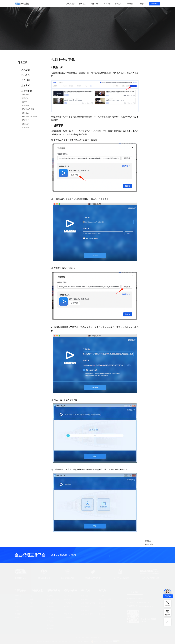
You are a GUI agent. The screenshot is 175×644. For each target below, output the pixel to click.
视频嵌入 (26, 113)
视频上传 (149, 541)
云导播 (17, 607)
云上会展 (50, 629)
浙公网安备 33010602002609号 (103, 641)
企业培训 (50, 614)
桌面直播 (67, 596)
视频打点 (26, 124)
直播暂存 (26, 106)
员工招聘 (50, 621)
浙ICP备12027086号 (65, 641)
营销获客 (50, 603)
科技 (31, 596)
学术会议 (50, 625)
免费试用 (155, 4)
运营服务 (18, 603)
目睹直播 (18, 596)
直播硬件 (18, 618)
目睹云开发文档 (87, 614)
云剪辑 (17, 610)
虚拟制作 (18, 614)
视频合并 (26, 120)
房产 (31, 614)
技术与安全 (68, 614)
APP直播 (67, 599)
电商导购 (50, 607)
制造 (31, 607)
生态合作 (102, 607)
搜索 (117, 30)
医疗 (31, 603)
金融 (31, 599)
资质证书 (102, 603)
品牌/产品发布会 (53, 599)
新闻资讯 (102, 610)
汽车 (31, 610)
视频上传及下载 (28, 109)
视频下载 (149, 544)
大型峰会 (50, 596)
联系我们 (102, 618)
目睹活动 (18, 599)
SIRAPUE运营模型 (106, 599)
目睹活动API (86, 607)
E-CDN (67, 610)
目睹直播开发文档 (88, 603)
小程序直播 (68, 603)
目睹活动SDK (86, 610)
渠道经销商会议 (53, 610)
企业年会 (50, 618)
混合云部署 (68, 618)
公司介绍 (102, 596)
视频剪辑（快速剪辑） (31, 117)
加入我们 (102, 614)
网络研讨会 (68, 607)
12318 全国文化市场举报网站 (129, 641)
